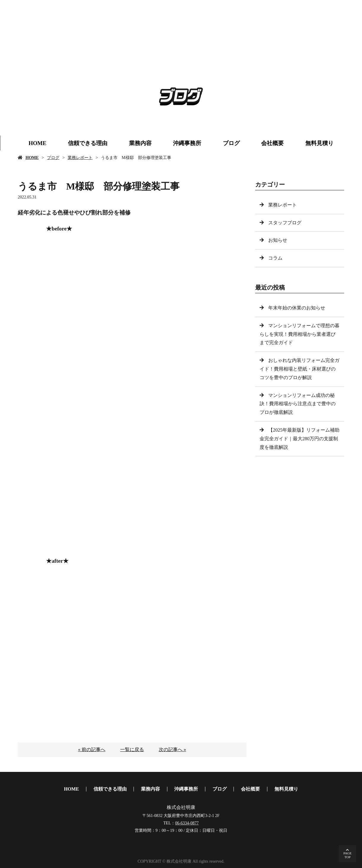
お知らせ (278, 240)
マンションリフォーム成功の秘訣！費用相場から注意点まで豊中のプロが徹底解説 (298, 404)
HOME (37, 143)
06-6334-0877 (187, 823)
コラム (275, 258)
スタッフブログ (285, 223)
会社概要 (272, 143)
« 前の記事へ (92, 749)
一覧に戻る (132, 749)
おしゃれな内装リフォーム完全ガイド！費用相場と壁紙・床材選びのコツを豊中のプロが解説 (300, 369)
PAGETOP (347, 855)
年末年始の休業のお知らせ (297, 308)
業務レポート (80, 158)
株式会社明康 (181, 807)
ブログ (231, 143)
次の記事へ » (172, 749)
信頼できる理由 (88, 143)
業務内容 (140, 143)
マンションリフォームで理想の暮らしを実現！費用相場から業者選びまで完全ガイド (300, 334)
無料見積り (319, 143)
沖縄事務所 (187, 143)
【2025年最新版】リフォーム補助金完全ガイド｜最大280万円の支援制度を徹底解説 (300, 439)
